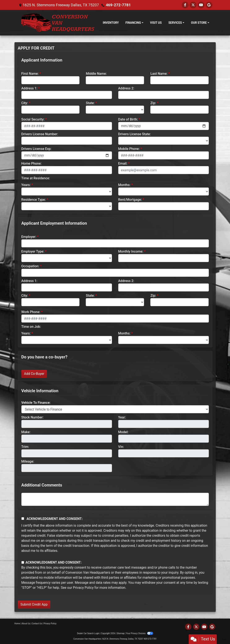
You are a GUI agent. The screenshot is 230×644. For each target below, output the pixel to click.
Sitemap (120, 633)
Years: (26, 185)
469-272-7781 (118, 5)
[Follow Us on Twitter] (193, 5)
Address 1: (29, 88)
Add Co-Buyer (34, 374)
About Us (26, 624)
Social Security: (33, 119)
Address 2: (126, 88)
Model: (123, 432)
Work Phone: (31, 312)
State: (90, 103)
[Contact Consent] (23, 562)
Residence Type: (34, 200)
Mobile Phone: (129, 149)
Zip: (153, 103)
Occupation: (30, 266)
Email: (123, 163)
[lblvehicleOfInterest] (115, 409)
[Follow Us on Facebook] (185, 5)
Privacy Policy (83, 588)
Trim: (25, 447)
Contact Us (37, 624)
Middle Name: (96, 74)
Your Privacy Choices (140, 633)
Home (17, 624)
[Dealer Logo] (58, 23)
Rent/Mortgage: (130, 200)
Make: (26, 432)
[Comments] (115, 499)
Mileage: (28, 461)
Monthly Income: (131, 251)
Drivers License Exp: (36, 149)
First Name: (30, 74)
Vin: (121, 447)
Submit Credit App (34, 604)
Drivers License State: (135, 134)
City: (25, 103)
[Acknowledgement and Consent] (23, 519)
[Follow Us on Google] (209, 5)
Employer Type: (33, 251)
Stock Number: (32, 417)
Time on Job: (31, 327)
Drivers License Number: (40, 134)
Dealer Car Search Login (88, 633)
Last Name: (159, 74)
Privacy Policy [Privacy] (50, 624)
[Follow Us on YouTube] (201, 5)
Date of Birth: (128, 119)
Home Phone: (32, 163)
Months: (124, 185)
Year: (122, 417)
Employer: (29, 237)
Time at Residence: (36, 178)
